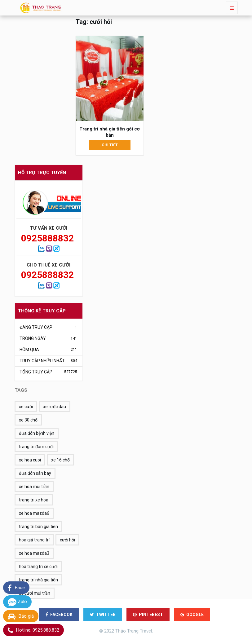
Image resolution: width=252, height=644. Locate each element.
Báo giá (21, 616)
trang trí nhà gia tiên (38, 580)
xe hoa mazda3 (34, 553)
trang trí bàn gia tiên (38, 527)
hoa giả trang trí (34, 540)
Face (16, 588)
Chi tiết (110, 145)
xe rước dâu (55, 407)
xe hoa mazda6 (34, 513)
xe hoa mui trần (34, 487)
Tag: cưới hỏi (94, 22)
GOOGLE (192, 615)
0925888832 (46, 238)
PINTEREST (148, 615)
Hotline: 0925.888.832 (33, 630)
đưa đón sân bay (35, 473)
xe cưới (26, 407)
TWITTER (103, 615)
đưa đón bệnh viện (37, 433)
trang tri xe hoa (34, 500)
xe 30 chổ (28, 420)
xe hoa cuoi (30, 460)
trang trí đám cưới (36, 447)
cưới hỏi (67, 540)
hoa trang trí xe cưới (38, 567)
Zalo (17, 602)
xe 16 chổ (60, 460)
